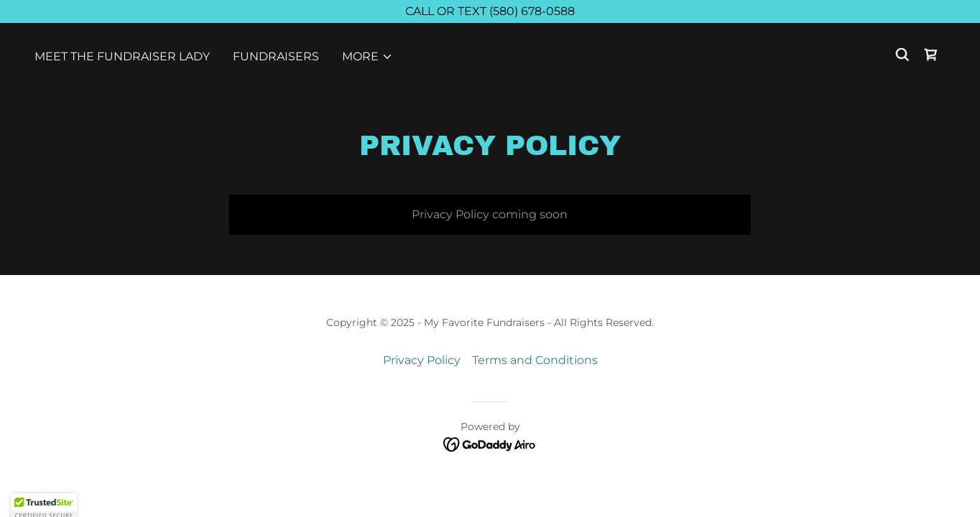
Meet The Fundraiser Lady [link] (122, 56)
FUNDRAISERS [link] (276, 56)
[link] (931, 55)
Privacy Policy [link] (422, 360)
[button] (367, 57)
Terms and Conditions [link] (535, 360)
